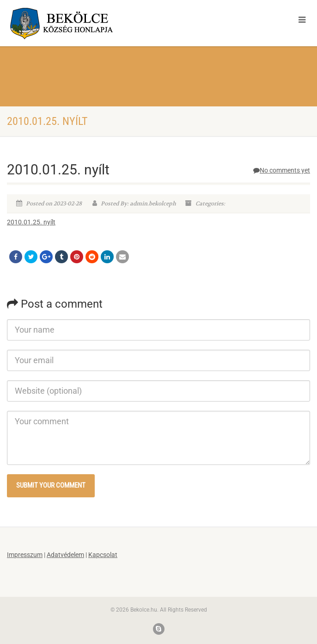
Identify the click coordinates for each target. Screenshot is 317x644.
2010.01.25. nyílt (31, 222)
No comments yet (282, 170)
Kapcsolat (103, 555)
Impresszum (25, 555)
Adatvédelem (65, 555)
